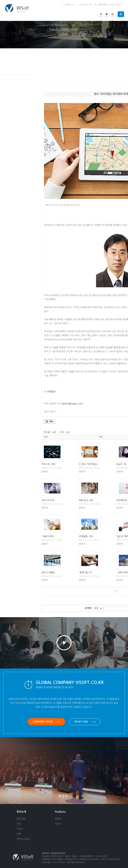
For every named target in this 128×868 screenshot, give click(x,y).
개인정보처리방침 (58, 853)
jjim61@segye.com (72, 404)
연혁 (19, 834)
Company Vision (46, 722)
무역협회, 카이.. (87, 536)
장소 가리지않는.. (90, 464)
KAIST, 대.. (122, 464)
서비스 (58, 824)
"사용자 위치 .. (49, 536)
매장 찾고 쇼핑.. (87, 500)
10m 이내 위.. (48, 500)
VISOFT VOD (85, 722)
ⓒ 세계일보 (50, 392)
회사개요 (21, 819)
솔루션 (58, 819)
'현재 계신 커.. (86, 573)
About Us (69, 5)
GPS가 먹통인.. (49, 573)
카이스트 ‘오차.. (49, 464)
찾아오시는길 (23, 839)
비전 (19, 824)
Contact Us (85, 5)
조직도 (20, 829)
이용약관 (45, 853)
